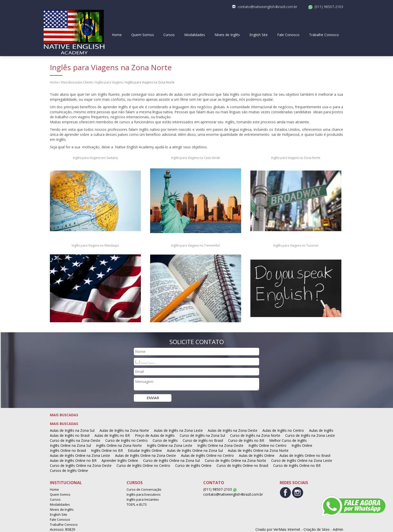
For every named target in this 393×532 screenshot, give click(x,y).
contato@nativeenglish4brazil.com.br (267, 7)
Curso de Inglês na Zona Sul (202, 435)
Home (117, 35)
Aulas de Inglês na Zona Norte (124, 430)
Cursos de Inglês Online (69, 470)
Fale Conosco (288, 35)
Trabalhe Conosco (324, 35)
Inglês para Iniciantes (143, 499)
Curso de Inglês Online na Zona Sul (171, 460)
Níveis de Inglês (227, 35)
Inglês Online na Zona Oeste (220, 445)
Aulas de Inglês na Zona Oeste (233, 430)
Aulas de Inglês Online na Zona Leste (80, 455)
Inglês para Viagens (109, 82)
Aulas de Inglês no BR (112, 435)
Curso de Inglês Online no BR (297, 465)
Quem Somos (143, 35)
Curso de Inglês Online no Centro (143, 465)
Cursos (169, 35)
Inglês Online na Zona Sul (70, 445)
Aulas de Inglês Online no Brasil (305, 455)
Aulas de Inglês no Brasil (70, 435)
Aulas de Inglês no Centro (283, 430)
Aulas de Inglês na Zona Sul (72, 430)
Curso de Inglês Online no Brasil (242, 465)
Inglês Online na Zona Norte (119, 445)
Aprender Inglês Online (120, 460)
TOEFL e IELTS (137, 504)
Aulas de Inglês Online (257, 455)
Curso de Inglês (165, 440)
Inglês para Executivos (144, 494)
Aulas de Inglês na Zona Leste (178, 430)
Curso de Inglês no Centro (126, 440)
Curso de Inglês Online (193, 465)
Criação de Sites (317, 529)
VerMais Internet (287, 529)
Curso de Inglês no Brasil (203, 440)
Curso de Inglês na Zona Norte (255, 435)
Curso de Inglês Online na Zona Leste (302, 460)
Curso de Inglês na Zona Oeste (75, 440)
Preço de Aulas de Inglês (155, 435)
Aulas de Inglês (321, 430)
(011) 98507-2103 (329, 7)
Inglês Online (302, 445)
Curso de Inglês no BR (246, 440)
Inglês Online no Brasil (68, 450)
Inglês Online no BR (107, 450)
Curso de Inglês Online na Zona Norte (235, 460)
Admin (338, 529)
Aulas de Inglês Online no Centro (207, 455)
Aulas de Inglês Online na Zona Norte (258, 450)
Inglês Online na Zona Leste (170, 445)
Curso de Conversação (144, 489)
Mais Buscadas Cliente (77, 82)
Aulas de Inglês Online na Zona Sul (195, 450)
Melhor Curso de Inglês (288, 440)
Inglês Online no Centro (267, 445)
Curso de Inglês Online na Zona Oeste (81, 465)
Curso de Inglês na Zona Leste (310, 435)
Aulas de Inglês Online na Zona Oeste (145, 455)
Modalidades (195, 35)
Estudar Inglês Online (145, 450)
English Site (259, 35)
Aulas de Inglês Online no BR (73, 460)
